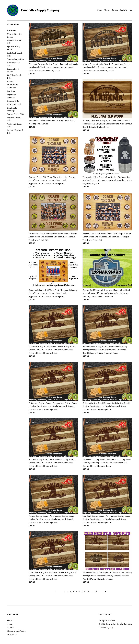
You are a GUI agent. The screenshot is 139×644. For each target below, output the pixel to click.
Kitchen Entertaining (13, 83)
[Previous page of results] (55, 592)
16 (96, 592)
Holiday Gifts (13, 101)
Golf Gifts (11, 88)
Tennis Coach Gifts (15, 114)
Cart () (123, 10)
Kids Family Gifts (15, 104)
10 (88, 592)
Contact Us (12, 634)
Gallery (115, 10)
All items (11, 31)
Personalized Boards (13, 70)
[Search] (131, 10)
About (107, 10)
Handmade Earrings (12, 109)
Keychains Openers (12, 96)
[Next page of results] (106, 592)
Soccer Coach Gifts (15, 59)
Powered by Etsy (106, 627)
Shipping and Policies (17, 631)
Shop (100, 10)
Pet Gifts (11, 91)
